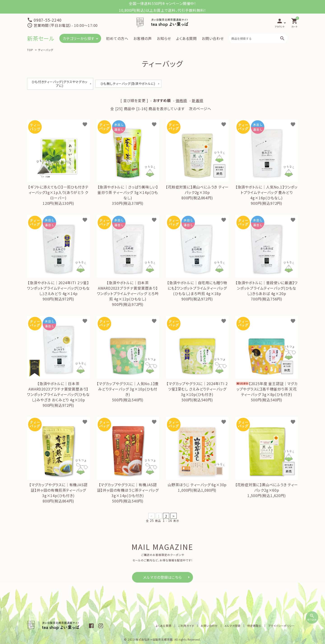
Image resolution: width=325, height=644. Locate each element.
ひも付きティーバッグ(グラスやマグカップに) (59, 84)
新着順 (197, 100)
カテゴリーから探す (79, 38)
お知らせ (164, 38)
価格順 (181, 100)
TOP (30, 50)
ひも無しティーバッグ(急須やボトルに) (128, 84)
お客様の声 (143, 38)
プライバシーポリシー (281, 626)
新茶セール (41, 38)
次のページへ (200, 109)
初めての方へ (117, 38)
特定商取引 (254, 626)
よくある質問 (186, 38)
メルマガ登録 (232, 626)
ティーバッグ (46, 50)
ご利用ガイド (186, 626)
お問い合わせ (213, 38)
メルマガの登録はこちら (162, 577)
